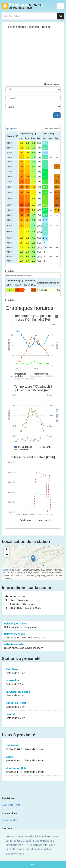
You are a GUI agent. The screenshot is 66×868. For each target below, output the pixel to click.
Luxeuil (33, 716)
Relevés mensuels (33, 636)
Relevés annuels (33, 646)
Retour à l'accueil (22, 6)
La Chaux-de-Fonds (33, 694)
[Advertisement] (33, 57)
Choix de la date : (52, 84)
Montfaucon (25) (33, 770)
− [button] (7, 555)
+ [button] (7, 550)
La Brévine (33, 683)
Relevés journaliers (33, 626)
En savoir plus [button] (15, 854)
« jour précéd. (12, 129)
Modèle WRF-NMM (11, 805)
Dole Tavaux (33, 671)
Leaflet (6, 570)
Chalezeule (33, 748)
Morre (33, 759)
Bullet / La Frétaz (33, 705)
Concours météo (10, 820)
